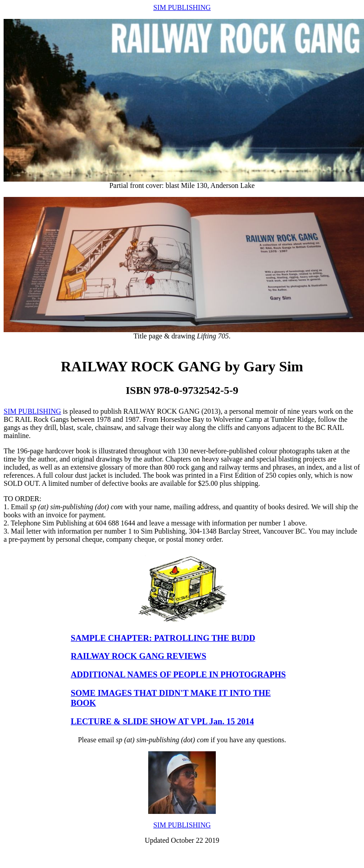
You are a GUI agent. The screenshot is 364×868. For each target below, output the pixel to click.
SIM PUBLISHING (182, 7)
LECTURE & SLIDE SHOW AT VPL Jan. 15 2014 (162, 721)
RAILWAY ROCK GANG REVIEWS (139, 656)
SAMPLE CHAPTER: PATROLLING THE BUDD (163, 638)
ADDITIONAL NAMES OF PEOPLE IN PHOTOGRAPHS (178, 674)
